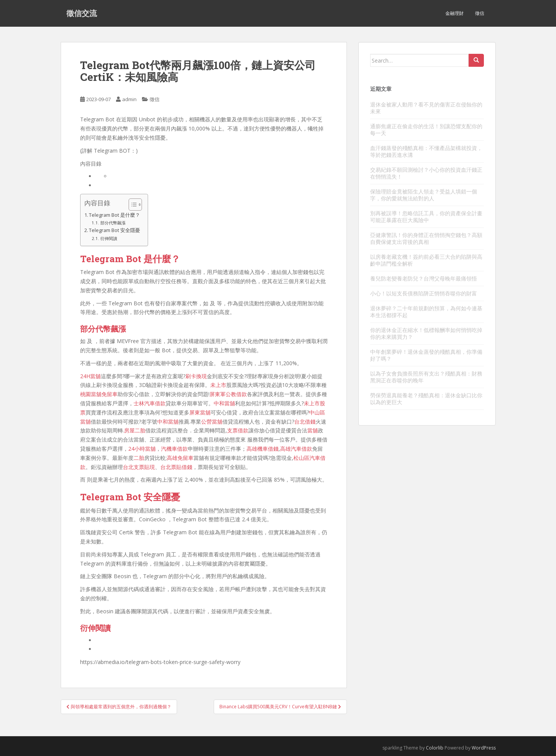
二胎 (139, 458)
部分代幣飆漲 (113, 223)
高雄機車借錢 (263, 449)
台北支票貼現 (139, 467)
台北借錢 (305, 422)
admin (129, 99)
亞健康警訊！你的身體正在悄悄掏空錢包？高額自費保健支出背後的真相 (426, 238)
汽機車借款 (174, 449)
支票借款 (238, 430)
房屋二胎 (135, 430)
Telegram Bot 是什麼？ (114, 215)
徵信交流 (82, 13)
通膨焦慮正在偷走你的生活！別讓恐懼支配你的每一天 (426, 130)
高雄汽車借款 (296, 449)
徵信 (480, 13)
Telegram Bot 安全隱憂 (114, 230)
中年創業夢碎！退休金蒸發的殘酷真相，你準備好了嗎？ (426, 355)
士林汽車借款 (150, 403)
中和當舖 (224, 403)
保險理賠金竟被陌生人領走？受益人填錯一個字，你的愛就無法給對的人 (424, 195)
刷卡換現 (196, 376)
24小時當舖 (142, 449)
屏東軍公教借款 (228, 394)
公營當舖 (212, 422)
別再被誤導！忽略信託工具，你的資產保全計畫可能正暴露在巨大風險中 (426, 217)
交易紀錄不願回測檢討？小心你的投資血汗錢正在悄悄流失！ (426, 173)
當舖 (313, 430)
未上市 (218, 385)
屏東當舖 (200, 412)
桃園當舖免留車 (99, 394)
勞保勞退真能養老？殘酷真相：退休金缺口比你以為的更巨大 (426, 399)
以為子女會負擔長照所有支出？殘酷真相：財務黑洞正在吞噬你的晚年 (426, 377)
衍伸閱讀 (109, 238)
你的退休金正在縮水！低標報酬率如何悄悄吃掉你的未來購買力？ (426, 333)
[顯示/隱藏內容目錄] (131, 205)
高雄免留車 (180, 458)
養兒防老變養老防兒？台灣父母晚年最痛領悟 (424, 278)
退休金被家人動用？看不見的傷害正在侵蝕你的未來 (426, 108)
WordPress (484, 748)
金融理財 (454, 13)
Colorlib (435, 748)
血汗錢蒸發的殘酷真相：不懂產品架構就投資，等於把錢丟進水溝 (426, 151)
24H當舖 (90, 376)
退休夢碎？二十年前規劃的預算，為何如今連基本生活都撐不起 (426, 312)
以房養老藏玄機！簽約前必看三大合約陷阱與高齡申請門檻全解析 (426, 260)
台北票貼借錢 (176, 467)
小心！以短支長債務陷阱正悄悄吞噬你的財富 (424, 293)
